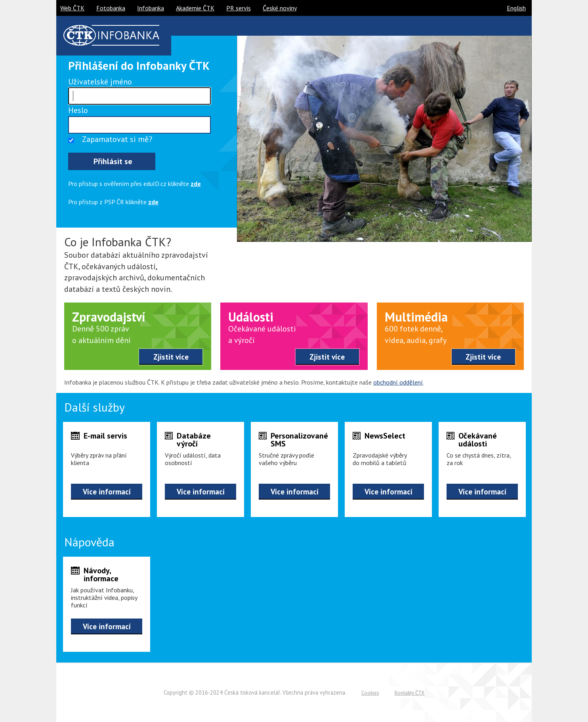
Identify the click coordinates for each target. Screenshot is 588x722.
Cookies (370, 693)
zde (196, 184)
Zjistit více (171, 357)
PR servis (239, 8)
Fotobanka (111, 8)
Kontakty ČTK (410, 693)
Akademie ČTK (195, 8)
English (516, 8)
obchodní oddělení (398, 382)
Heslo (78, 110)
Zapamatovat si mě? (117, 139)
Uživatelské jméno (100, 82)
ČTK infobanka (112, 35)
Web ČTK (72, 8)
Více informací (107, 491)
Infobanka (151, 8)
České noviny (280, 8)
